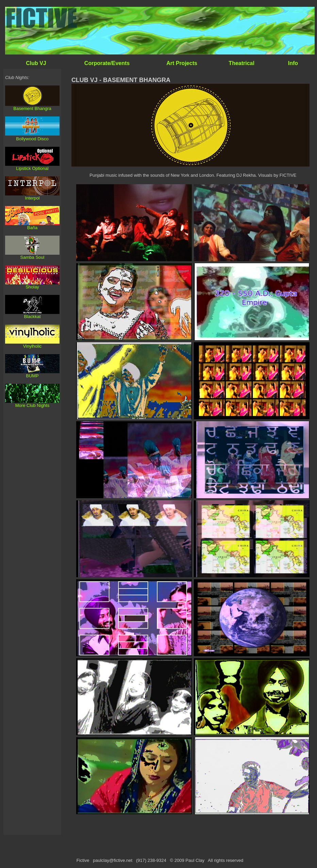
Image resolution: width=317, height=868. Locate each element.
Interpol (32, 198)
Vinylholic (32, 346)
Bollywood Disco (32, 139)
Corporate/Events (107, 63)
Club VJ (36, 63)
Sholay (32, 287)
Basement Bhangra (32, 108)
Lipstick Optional (32, 168)
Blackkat (32, 317)
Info (293, 63)
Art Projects (182, 63)
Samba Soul (32, 257)
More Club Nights (32, 405)
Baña (32, 228)
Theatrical (241, 63)
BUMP (32, 376)
